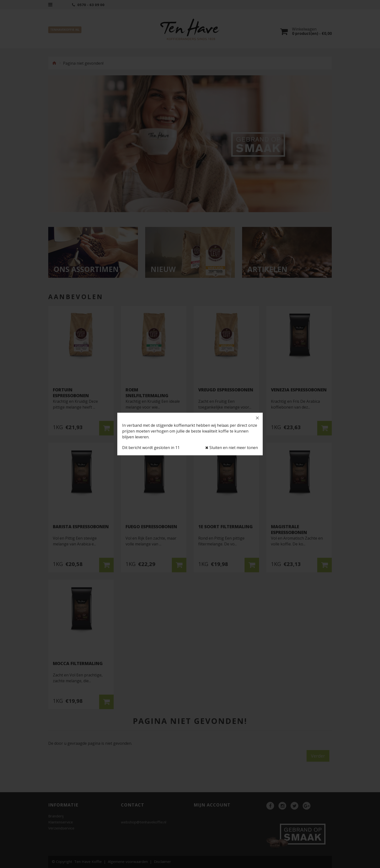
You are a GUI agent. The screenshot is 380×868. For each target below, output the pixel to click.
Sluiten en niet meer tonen (232, 448)
